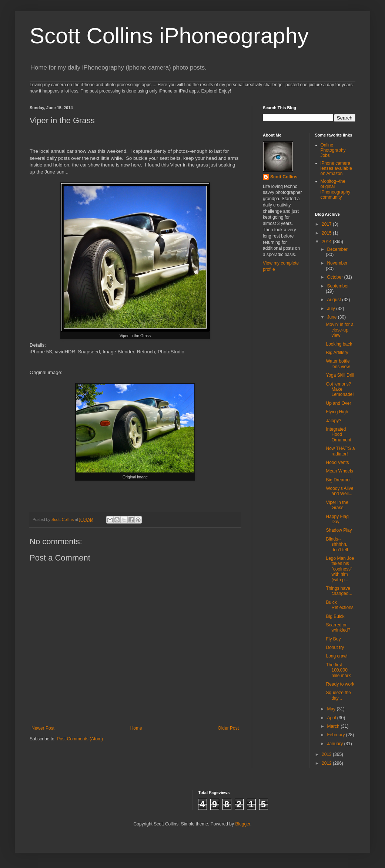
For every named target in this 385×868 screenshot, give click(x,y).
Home (136, 728)
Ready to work (340, 684)
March (334, 726)
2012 (327, 763)
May (332, 709)
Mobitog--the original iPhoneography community (336, 189)
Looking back (339, 344)
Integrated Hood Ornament (338, 435)
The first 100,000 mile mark (338, 670)
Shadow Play (339, 530)
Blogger (243, 824)
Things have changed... (339, 591)
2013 (327, 754)
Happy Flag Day (337, 519)
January (335, 744)
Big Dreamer (338, 480)
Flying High (337, 412)
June (332, 317)
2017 (327, 224)
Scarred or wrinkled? (338, 628)
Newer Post (43, 728)
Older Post (228, 728)
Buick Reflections (339, 605)
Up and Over (338, 403)
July (332, 309)
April (332, 718)
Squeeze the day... (338, 695)
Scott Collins (63, 519)
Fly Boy (333, 639)
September (338, 286)
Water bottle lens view (338, 364)
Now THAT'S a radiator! (340, 451)
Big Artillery (337, 353)
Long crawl (337, 656)
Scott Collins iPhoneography (169, 36)
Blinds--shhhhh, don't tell (337, 544)
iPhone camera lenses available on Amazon (336, 169)
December (337, 249)
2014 (327, 242)
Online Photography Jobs (333, 150)
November (337, 263)
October (335, 277)
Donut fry (335, 647)
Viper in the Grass (337, 505)
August (334, 300)
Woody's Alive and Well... (339, 491)
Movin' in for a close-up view (339, 330)
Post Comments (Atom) (80, 739)
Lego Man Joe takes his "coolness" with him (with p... (340, 569)
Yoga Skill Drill (340, 375)
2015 (327, 233)
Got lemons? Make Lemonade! (340, 389)
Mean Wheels (339, 471)
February (336, 735)
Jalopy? (333, 421)
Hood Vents (337, 462)
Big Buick (335, 616)
